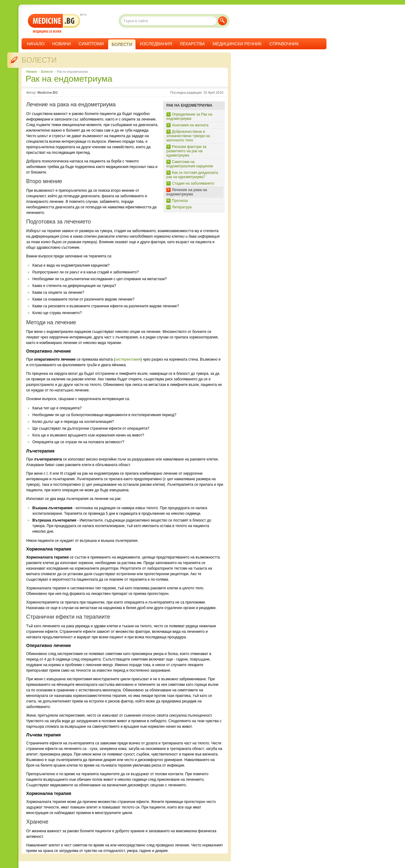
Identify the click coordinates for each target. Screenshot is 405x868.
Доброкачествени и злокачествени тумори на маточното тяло (188, 136)
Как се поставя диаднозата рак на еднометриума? (192, 175)
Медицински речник (237, 44)
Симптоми (91, 44)
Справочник (284, 44)
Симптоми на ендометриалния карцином (190, 164)
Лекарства (192, 44)
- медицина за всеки (54, 24)
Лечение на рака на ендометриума (187, 192)
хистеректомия (128, 359)
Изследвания (156, 44)
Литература (182, 207)
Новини (61, 44)
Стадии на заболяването (193, 183)
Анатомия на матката (190, 125)
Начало (36, 44)
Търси (223, 21)
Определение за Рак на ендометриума (189, 117)
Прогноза (180, 201)
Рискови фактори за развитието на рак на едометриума (186, 151)
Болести (39, 60)
